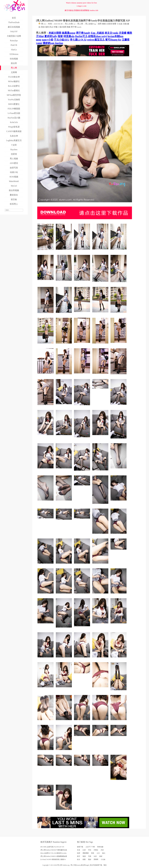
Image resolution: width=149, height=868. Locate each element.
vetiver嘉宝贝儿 (96, 40)
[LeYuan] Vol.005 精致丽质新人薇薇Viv (53, 859)
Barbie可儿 (81, 36)
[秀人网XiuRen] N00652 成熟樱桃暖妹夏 (54, 856)
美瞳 (68, 27)
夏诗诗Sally (51, 36)
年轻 (90, 850)
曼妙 (90, 859)
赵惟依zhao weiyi (98, 36)
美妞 (43, 27)
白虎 (84, 850)
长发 (79, 850)
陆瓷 (60, 36)
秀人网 (80, 24)
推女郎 (83, 865)
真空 (79, 856)
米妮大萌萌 (55, 33)
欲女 (79, 859)
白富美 (109, 24)
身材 (101, 856)
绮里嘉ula (69, 36)
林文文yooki (111, 33)
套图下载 (80, 847)
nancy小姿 (48, 40)
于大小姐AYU (62, 40)
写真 (90, 856)
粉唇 (64, 27)
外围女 (96, 850)
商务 (93, 853)
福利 (47, 27)
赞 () (42, 24)
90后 (95, 856)
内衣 (102, 850)
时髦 (56, 27)
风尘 (51, 27)
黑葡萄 (96, 859)
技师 (79, 853)
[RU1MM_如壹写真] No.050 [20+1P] (52, 847)
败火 (104, 853)
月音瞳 (123, 33)
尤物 (125, 24)
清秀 (100, 24)
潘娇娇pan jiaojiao (53, 43)
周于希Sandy (76, 27)
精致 (104, 24)
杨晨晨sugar (69, 33)
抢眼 (84, 859)
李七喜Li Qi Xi (78, 40)
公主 (98, 853)
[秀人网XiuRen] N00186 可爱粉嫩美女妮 (54, 850)
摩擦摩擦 (86, 853)
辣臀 (114, 24)
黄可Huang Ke (113, 40)
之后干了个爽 (90, 847)
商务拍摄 (100, 847)
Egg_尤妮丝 (98, 33)
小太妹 (120, 24)
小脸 (60, 27)
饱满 (84, 856)
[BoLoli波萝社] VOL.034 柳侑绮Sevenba (53, 853)
